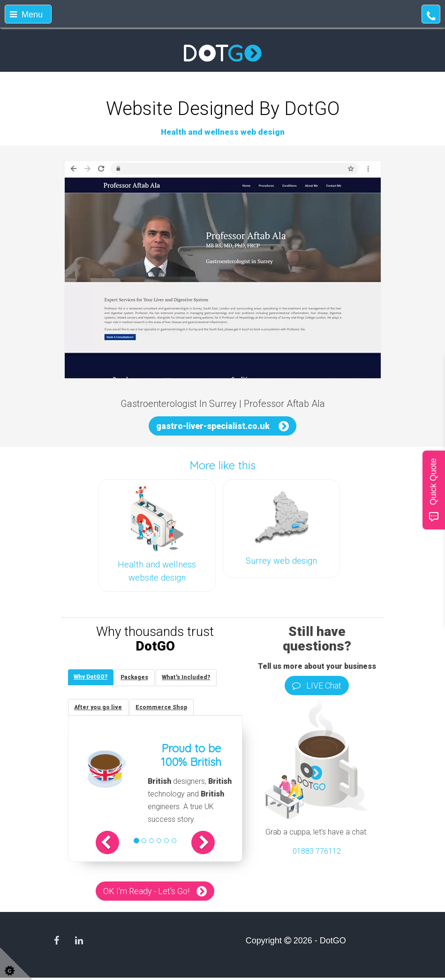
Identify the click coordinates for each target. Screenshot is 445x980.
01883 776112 (317, 851)
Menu (26, 15)
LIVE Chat (317, 685)
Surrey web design (281, 561)
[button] (115, 845)
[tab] (92, 678)
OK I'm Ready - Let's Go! (146, 894)
